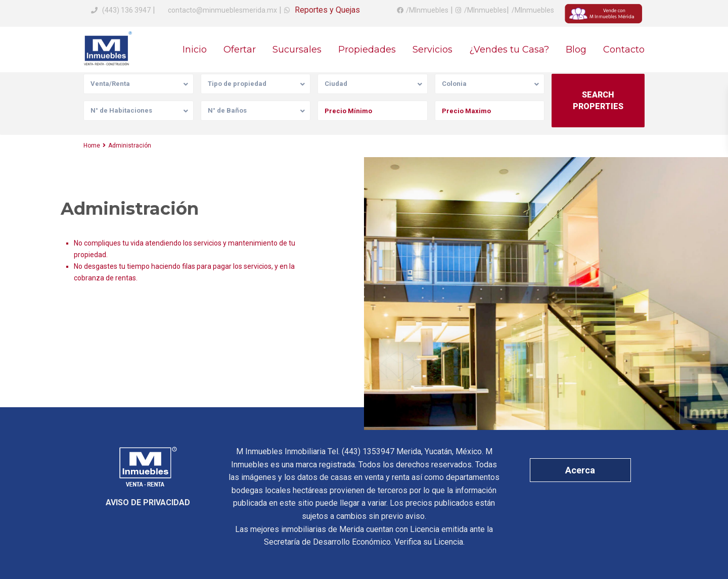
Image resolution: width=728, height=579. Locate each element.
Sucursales (297, 50)
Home (92, 146)
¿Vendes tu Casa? (509, 50)
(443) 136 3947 (126, 10)
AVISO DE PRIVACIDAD (148, 502)
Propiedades (367, 50)
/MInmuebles (427, 10)
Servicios (433, 50)
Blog (576, 50)
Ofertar (240, 50)
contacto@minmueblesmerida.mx (222, 10)
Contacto (624, 50)
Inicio (195, 50)
